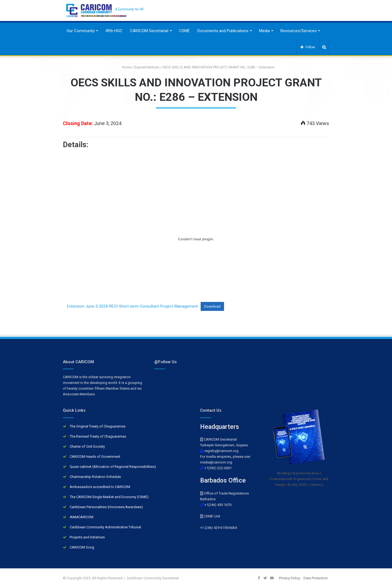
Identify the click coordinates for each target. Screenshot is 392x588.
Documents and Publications (223, 31)
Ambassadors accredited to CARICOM (100, 487)
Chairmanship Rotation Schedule (95, 477)
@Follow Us (166, 362)
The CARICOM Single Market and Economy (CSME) (109, 497)
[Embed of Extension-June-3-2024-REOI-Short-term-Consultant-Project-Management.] (196, 239)
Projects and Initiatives (87, 537)
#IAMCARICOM (82, 517)
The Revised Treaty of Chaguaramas (98, 436)
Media (264, 31)
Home (125, 67)
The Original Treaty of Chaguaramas (98, 426)
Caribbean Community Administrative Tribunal (105, 527)
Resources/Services (298, 31)
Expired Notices (147, 67)
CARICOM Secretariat (149, 31)
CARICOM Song (82, 547)
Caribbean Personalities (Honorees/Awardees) (106, 507)
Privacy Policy (290, 578)
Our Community (81, 31)
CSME (184, 31)
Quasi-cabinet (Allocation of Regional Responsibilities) (113, 467)
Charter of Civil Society (87, 446)
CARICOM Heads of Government (95, 457)
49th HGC (114, 31)
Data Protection (316, 578)
